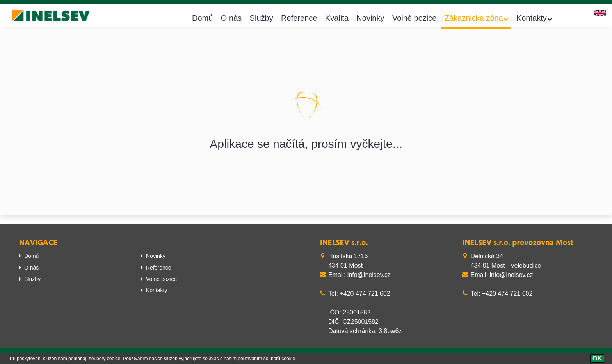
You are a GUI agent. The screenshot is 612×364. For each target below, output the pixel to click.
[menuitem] (74, 256)
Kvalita (337, 18)
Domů (202, 18)
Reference (299, 18)
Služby (262, 18)
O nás (231, 18)
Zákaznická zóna (474, 18)
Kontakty (532, 18)
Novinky (370, 18)
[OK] (597, 359)
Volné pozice (414, 18)
